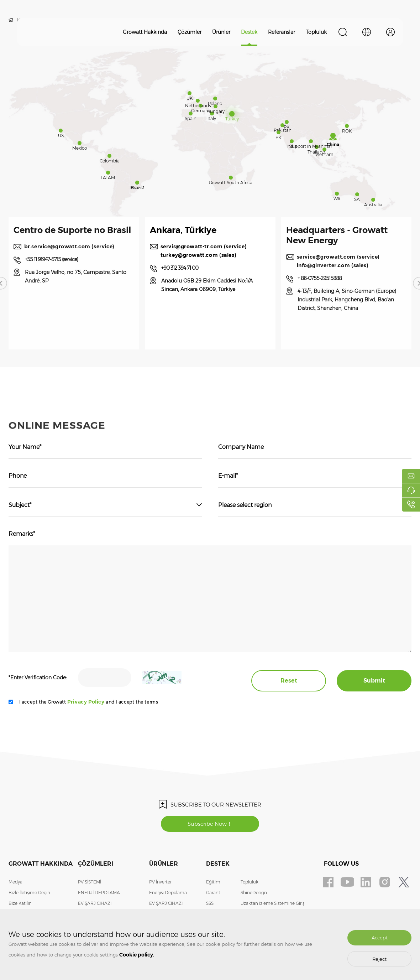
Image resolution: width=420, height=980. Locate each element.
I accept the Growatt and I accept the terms (89, 702)
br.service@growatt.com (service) (70, 270)
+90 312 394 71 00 (193, 277)
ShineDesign (254, 893)
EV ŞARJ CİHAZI (95, 903)
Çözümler (190, 32)
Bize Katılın (20, 903)
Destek (249, 32)
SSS (210, 903)
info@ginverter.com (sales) (346, 275)
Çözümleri (96, 864)
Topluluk (316, 32)
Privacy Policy (86, 702)
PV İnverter (160, 882)
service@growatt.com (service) (351, 266)
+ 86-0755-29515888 (332, 287)
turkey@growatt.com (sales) (211, 264)
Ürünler (221, 32)
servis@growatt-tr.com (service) (217, 256)
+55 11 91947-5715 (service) (64, 287)
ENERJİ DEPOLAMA (99, 893)
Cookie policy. (137, 955)
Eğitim (213, 882)
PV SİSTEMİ (90, 882)
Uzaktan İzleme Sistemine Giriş (272, 903)
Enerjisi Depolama (168, 893)
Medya (15, 882)
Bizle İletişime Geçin (29, 893)
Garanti (214, 893)
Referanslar (282, 32)
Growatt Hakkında (145, 32)
